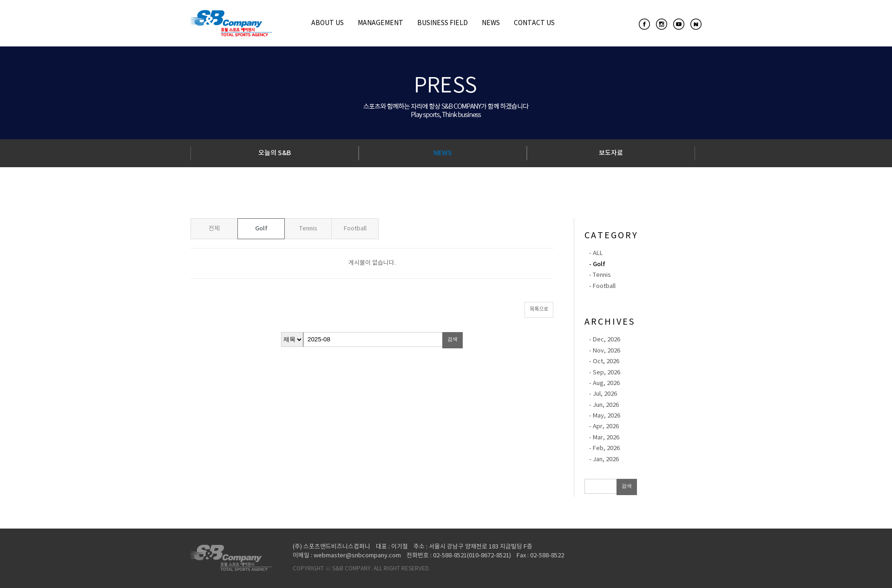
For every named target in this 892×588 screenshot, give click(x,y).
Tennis (308, 229)
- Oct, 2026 (604, 362)
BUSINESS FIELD (443, 23)
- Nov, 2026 (605, 351)
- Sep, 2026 (605, 373)
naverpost (696, 24)
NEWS (491, 23)
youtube (679, 24)
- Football (602, 286)
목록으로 (539, 309)
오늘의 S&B (275, 153)
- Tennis (600, 275)
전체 (214, 229)
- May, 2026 (605, 416)
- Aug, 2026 (604, 383)
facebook (644, 24)
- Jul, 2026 (603, 394)
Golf (261, 229)
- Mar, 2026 (604, 438)
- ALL (596, 253)
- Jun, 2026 (604, 405)
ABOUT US (328, 23)
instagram (662, 24)
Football (355, 229)
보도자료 (611, 153)
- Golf (597, 264)
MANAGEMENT (380, 23)
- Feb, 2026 (604, 448)
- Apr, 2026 (604, 427)
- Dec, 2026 (605, 340)
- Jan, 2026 (604, 460)
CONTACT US (534, 23)
